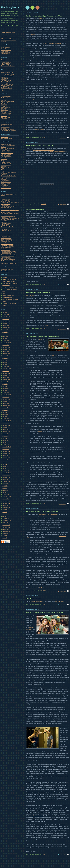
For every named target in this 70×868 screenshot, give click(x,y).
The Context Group (6, 98)
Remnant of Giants (6, 82)
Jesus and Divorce (6, 48)
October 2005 (6, 319)
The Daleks (4, 229)
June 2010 (5, 440)
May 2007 (5, 360)
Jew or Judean (5, 51)
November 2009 (6, 425)
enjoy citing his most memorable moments (43, 150)
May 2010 (5, 438)
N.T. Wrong (4, 79)
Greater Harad (5, 186)
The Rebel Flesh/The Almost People (10, 218)
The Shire (3, 147)
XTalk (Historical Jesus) (7, 125)
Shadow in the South (6, 188)
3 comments (62, 329)
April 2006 (5, 332)
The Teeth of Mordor (6, 177)
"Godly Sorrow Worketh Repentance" (52, 43)
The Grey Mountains (6, 157)
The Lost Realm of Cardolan (8, 146)
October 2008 (6, 397)
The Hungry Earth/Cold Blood (8, 206)
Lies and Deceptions (6, 62)
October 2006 (6, 345)
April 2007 (5, 358)
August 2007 (6, 367)
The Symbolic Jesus (6, 254)
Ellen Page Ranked (7, 297)
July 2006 (5, 338)
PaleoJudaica (4, 78)
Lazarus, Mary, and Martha (8, 256)
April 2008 (5, 384)
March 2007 (5, 356)
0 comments (62, 285)
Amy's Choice (4, 205)
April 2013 (5, 510)
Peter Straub (4, 118)
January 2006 (6, 325)
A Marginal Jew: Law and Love (8, 263)
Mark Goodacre (30, 295)
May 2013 (5, 512)
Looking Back (4, 137)
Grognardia (4, 105)
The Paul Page (5, 103)
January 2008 (6, 377)
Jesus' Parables (5, 61)
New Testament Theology (7, 240)
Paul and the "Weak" (6, 258)
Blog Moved (5, 277)
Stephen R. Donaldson (7, 111)
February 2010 (6, 432)
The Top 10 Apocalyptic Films (10, 287)
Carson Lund (4, 116)
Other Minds (4, 106)
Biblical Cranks (5, 271)
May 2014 (5, 538)
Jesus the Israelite (5, 52)
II (10, 127)
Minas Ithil (3, 175)
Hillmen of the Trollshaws (7, 152)
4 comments (62, 591)
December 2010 (6, 453)
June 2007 (5, 362)
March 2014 (5, 534)
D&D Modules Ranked (6, 138)
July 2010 (5, 443)
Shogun (3, 60)
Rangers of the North (6, 144)
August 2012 (6, 495)
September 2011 (7, 473)
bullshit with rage (30, 99)
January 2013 (6, 505)
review (41, 339)
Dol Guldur (4, 166)
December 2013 (6, 527)
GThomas (3, 128)
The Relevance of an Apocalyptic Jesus (48, 514)
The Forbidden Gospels (7, 84)
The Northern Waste (6, 154)
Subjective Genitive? (6, 54)
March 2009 (5, 408)
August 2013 (6, 518)
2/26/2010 (43, 137)
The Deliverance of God (7, 261)
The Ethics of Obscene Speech (9, 262)
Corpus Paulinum (5, 127)
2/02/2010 (43, 604)
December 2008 (6, 401)
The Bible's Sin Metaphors (7, 246)
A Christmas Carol (5, 212)
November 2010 (6, 451)
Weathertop (4, 149)
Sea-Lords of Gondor (6, 182)
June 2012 (5, 490)
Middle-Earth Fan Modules (7, 129)
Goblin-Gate (4, 159)
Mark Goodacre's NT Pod (7, 76)
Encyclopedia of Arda (6, 107)
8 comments (62, 138)
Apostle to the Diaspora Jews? (8, 251)
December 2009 (6, 427)
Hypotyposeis (4, 77)
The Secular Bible (5, 257)
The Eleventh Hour (6, 199)
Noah (4, 293)
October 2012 (6, 499)
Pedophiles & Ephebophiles (8, 66)
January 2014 (6, 529)
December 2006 (6, 349)
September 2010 (7, 447)
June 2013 (5, 514)
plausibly (47, 326)
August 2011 (6, 471)
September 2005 (7, 317)
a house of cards (39, 129)
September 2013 (7, 521)
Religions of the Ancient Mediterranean (7, 86)
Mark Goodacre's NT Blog (7, 75)
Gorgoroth (3, 179)
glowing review (39, 212)
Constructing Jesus (6, 243)
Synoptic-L (4, 126)
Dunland (3, 169)
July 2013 (5, 516)
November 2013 (6, 525)
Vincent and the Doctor (7, 208)
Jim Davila (42, 588)
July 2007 (5, 364)
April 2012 (5, 486)
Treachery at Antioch (6, 50)
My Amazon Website (6, 97)
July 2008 (5, 390)
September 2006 (7, 343)
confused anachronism (37, 816)
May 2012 (5, 488)
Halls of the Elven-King (7, 164)
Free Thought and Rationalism (8, 131)
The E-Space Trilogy (6, 230)
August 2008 (6, 393)
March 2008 (5, 382)
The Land (3, 112)
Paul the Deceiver (5, 250)
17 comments (62, 504)
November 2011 (6, 475)
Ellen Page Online (5, 117)
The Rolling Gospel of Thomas (8, 252)
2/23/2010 (43, 204)
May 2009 (5, 412)
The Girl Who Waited (6, 223)
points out (37, 264)
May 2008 (5, 386)
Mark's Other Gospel (6, 238)
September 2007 (7, 369)
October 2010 (6, 449)
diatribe (41, 19)
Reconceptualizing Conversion (8, 255)
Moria (2, 160)
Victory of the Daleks (6, 202)
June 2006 (5, 336)
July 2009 (5, 417)
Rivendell (3, 158)
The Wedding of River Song (8, 227)
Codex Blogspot (5, 83)
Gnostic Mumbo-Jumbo (8, 295)
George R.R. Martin (6, 114)
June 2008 (5, 388)
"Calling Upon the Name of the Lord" (58, 152)
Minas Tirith (4, 173)
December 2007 (6, 375)
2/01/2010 (43, 854)
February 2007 (6, 354)
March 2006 (5, 330)
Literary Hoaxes (5, 65)
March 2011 (5, 460)
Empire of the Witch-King (7, 153)
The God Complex (5, 224)
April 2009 (5, 410)
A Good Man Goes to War (7, 220)
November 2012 (6, 501)
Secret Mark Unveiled (6, 239)
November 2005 (6, 321)
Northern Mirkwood (6, 163)
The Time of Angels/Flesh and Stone (10, 203)
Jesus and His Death (6, 248)
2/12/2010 (43, 329)
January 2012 (6, 479)
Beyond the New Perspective (8, 260)
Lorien (3, 161)
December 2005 (6, 323)
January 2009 (6, 403)
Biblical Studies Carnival (7, 72)
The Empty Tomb (5, 249)
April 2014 (5, 536)
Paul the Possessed (6, 49)
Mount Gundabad (5, 155)
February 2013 (6, 508)
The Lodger (4, 209)
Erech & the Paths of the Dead (8, 172)
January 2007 (6, 351)
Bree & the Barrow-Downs (7, 148)
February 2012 (6, 482)
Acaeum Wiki (4, 109)
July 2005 (5, 312)
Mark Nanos (4, 99)
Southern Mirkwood (6, 165)
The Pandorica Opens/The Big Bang (10, 210)
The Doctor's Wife (5, 217)
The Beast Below (5, 200)
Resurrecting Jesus (6, 242)
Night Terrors (4, 222)
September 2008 (7, 395)
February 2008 (6, 380)
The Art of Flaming (5, 63)
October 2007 (6, 371)
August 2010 (6, 445)
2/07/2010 (43, 503)
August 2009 (6, 419)
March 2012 (5, 484)
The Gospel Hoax (5, 237)
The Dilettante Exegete (7, 88)
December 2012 (6, 503)
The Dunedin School (6, 81)
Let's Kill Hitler (4, 221)
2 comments (62, 204)
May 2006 (5, 334)
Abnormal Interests (60, 601)
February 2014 (6, 531)
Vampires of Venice (6, 204)
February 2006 (6, 328)
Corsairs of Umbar (5, 183)
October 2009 (6, 423)
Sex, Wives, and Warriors (7, 244)
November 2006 (6, 347)
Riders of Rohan (5, 167)
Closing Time (4, 226)
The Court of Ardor (6, 187)
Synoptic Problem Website (7, 101)
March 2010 (5, 434)
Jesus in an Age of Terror (7, 270)
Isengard (3, 171)
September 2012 (7, 497)
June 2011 (5, 466)
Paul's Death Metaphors (7, 245)
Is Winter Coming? (6, 115)
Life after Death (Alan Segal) (8, 32)
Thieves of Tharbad (6, 151)
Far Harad (3, 184)
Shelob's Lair (4, 178)
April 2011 (5, 462)
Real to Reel (55, 355)
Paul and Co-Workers (6, 89)
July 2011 (5, 468)
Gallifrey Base (4, 110)
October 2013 (6, 523)
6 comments (62, 855)
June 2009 (5, 414)
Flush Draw (4, 104)
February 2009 (6, 406)
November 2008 (6, 399)
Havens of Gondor (5, 181)
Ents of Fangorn (5, 170)
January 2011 (6, 456)
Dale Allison (4, 100)
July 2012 (5, 492)
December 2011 (6, 477)
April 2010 (5, 436)
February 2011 (6, 458)
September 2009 (7, 421)
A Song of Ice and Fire (6, 39)
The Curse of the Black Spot (8, 216)
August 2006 (6, 341)
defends (33, 35)
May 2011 (5, 464)
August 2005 (6, 315)
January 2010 (6, 429)
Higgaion (3, 90)
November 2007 (6, 373)
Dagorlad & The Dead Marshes (9, 176)
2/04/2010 (43, 591)
